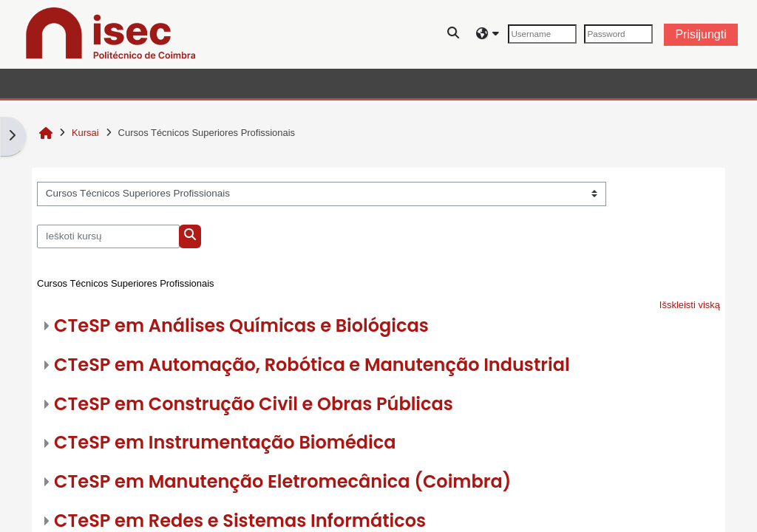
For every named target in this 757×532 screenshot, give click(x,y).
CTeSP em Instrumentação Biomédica (225, 442)
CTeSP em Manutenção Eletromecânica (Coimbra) (282, 481)
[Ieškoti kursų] (108, 236)
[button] (454, 34)
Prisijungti (700, 34)
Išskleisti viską (690, 305)
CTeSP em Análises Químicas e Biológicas (241, 325)
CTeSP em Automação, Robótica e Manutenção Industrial (312, 365)
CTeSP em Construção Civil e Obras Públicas (254, 404)
